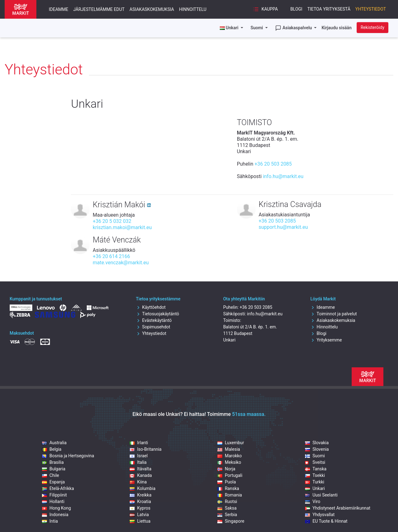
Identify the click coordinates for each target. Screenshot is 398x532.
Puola (227, 482)
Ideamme (59, 9)
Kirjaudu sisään (337, 28)
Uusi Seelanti (321, 495)
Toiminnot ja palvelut (333, 314)
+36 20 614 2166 (111, 256)
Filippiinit (54, 495)
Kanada (141, 475)
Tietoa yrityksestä (329, 9)
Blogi (296, 9)
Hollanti (53, 501)
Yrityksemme (326, 340)
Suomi (257, 28)
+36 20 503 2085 (273, 164)
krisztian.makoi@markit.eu (122, 227)
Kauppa (265, 9)
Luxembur (231, 443)
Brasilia (53, 462)
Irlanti (139, 443)
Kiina (138, 482)
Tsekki (315, 475)
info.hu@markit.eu (283, 176)
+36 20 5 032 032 (112, 221)
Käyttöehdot (151, 307)
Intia (50, 521)
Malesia (229, 449)
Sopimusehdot (153, 327)
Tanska (316, 469)
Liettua (140, 521)
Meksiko (229, 462)
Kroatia (140, 501)
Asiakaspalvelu (294, 28)
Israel (139, 456)
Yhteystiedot (371, 9)
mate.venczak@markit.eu (121, 263)
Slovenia (317, 449)
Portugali (230, 475)
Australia (54, 443)
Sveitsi (315, 462)
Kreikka (141, 495)
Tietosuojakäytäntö (157, 314)
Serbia (227, 515)
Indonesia (55, 515)
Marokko (230, 456)
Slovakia (317, 443)
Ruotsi (227, 501)
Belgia (52, 449)
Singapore (231, 521)
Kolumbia (143, 488)
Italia (138, 462)
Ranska (228, 488)
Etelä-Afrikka (58, 488)
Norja (226, 469)
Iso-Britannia (146, 449)
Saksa (227, 508)
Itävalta (141, 469)
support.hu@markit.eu (283, 227)
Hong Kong (56, 508)
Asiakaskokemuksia (152, 9)
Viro (313, 501)
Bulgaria (54, 469)
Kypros (140, 508)
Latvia (139, 515)
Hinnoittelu (193, 9)
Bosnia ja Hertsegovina (68, 456)
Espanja (53, 482)
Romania (230, 495)
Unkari (315, 488)
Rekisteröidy (373, 27)
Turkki (315, 482)
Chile (51, 475)
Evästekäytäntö (154, 320)
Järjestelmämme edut (99, 9)
